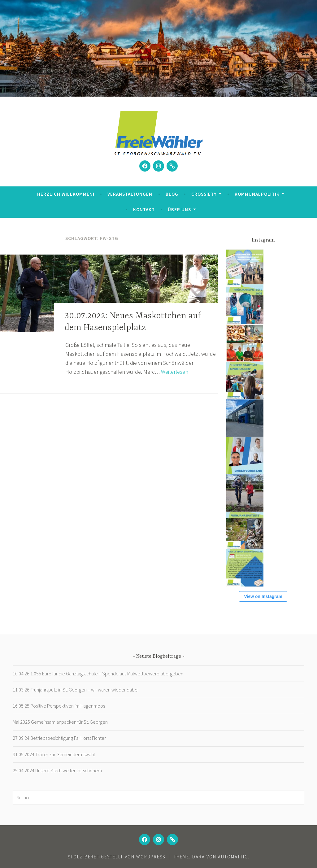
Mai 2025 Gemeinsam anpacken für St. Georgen (60, 722)
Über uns (179, 209)
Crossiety (204, 194)
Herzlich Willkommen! (66, 194)
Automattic (233, 857)
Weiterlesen (175, 372)
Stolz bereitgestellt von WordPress (117, 857)
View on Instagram (263, 596)
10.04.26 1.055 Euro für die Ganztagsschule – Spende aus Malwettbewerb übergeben (98, 674)
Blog (172, 194)
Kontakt (144, 209)
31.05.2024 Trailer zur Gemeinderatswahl (54, 754)
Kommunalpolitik (257, 194)
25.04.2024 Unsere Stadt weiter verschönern (57, 770)
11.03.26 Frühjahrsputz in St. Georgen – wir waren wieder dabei (76, 690)
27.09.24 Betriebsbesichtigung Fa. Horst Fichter (59, 738)
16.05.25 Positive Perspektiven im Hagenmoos (59, 706)
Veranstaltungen (130, 194)
